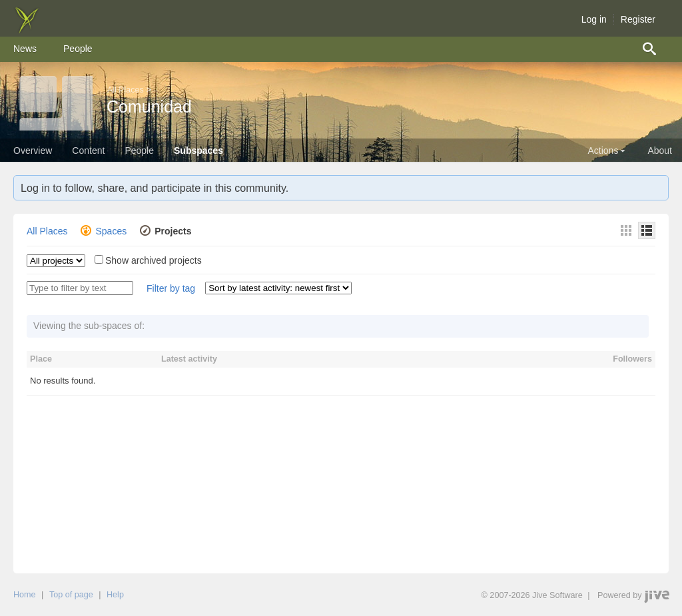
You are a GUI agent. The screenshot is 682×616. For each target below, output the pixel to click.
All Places (126, 90)
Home (25, 595)
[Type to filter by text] (80, 288)
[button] (171, 289)
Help (115, 595)
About (660, 151)
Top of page (71, 595)
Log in (594, 19)
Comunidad (149, 107)
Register (638, 19)
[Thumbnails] (626, 230)
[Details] (647, 230)
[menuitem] (25, 49)
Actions (607, 151)
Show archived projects (154, 260)
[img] (27, 30)
